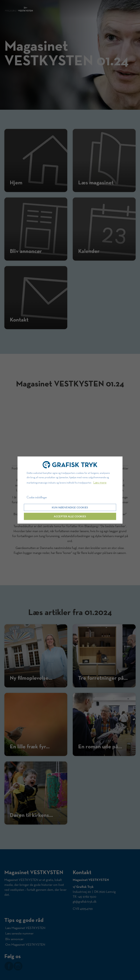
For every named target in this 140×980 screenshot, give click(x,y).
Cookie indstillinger (37, 497)
